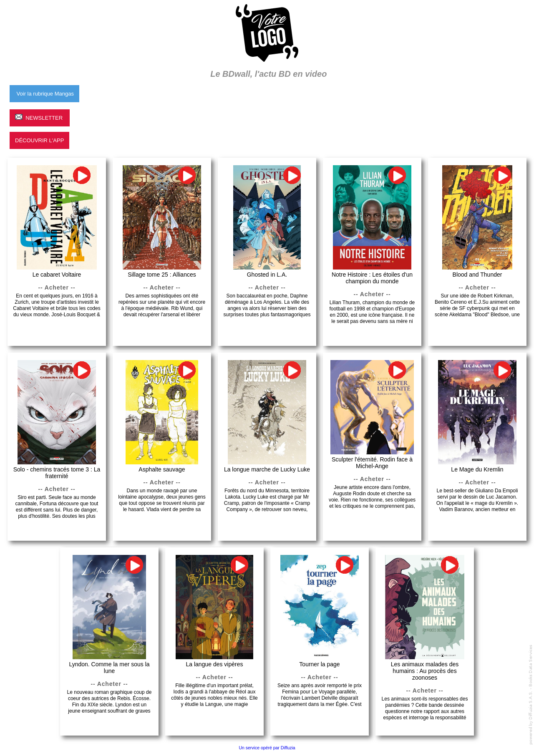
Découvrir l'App (39, 140)
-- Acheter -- (57, 287)
